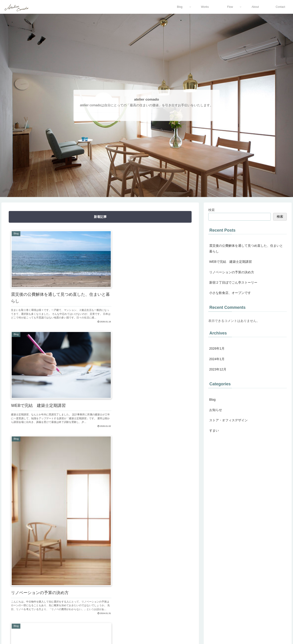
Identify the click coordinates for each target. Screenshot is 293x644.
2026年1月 (217, 348)
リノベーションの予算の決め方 (232, 272)
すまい (214, 430)
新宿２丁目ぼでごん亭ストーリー (233, 282)
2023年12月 (218, 369)
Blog (212, 400)
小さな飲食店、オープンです (230, 293)
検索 (212, 210)
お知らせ (216, 410)
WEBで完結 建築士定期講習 (231, 262)
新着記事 (100, 217)
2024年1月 (217, 359)
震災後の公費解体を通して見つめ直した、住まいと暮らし (246, 248)
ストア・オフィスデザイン (228, 420)
